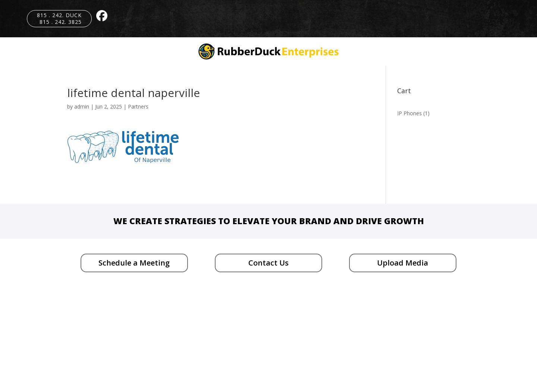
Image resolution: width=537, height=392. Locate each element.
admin (82, 106)
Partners (138, 106)
